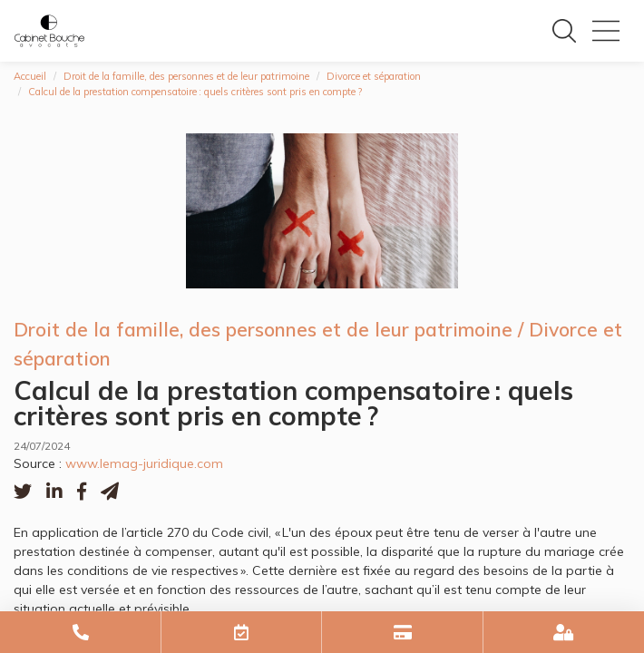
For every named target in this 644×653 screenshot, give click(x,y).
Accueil (30, 76)
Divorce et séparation (374, 76)
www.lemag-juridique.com (144, 463)
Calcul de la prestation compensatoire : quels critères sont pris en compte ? (195, 92)
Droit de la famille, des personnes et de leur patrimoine (186, 76)
